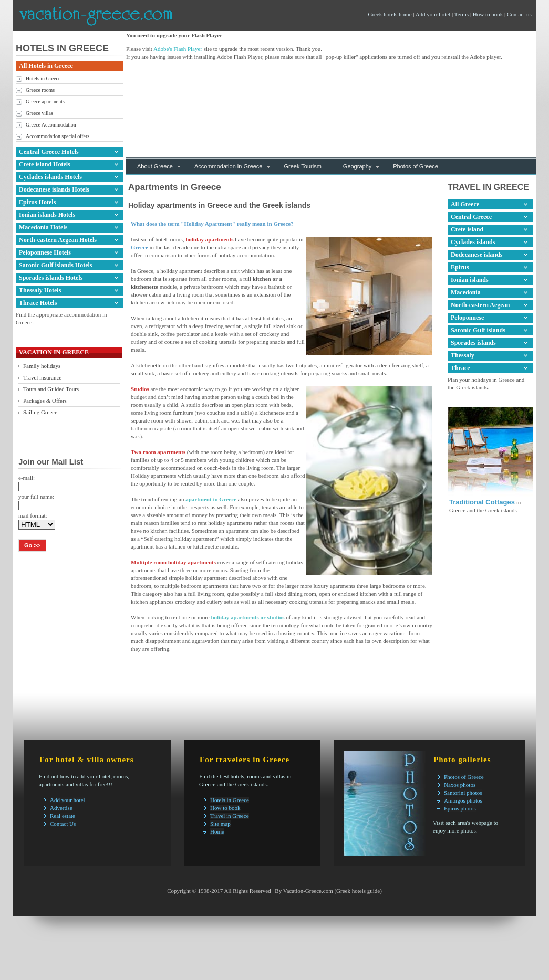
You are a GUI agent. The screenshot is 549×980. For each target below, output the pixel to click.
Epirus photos (460, 808)
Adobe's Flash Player (178, 49)
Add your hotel (433, 14)
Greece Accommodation (51, 125)
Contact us (519, 14)
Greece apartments (45, 102)
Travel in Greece (230, 816)
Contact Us (63, 824)
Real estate (63, 816)
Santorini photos (463, 793)
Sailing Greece (40, 412)
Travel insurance (42, 377)
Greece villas (39, 113)
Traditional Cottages (482, 502)
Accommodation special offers (58, 136)
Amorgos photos (463, 800)
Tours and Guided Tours (51, 389)
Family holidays (42, 366)
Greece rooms (40, 90)
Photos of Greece (464, 777)
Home (217, 831)
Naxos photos (460, 785)
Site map (220, 824)
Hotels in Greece (43, 78)
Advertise (61, 808)
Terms (462, 14)
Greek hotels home (390, 14)
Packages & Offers (45, 401)
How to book (488, 14)
